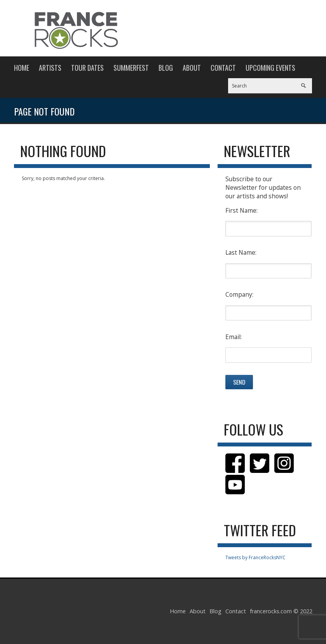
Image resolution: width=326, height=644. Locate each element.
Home (22, 68)
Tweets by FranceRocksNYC (255, 557)
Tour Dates (87, 68)
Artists (50, 68)
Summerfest (131, 68)
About (192, 68)
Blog (166, 68)
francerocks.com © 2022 (281, 611)
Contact (223, 68)
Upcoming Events (270, 68)
